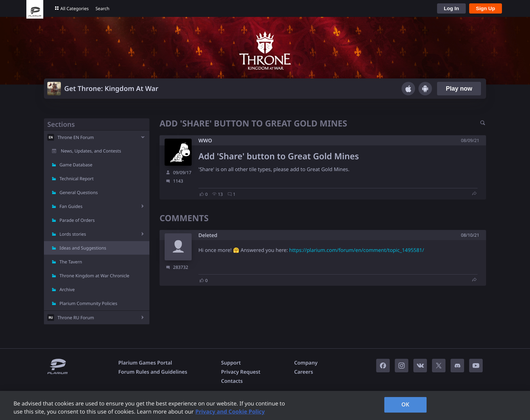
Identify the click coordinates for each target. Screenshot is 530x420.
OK (405, 404)
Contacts (232, 381)
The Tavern (71, 262)
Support (231, 363)
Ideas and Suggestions (83, 248)
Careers (304, 372)
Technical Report (77, 179)
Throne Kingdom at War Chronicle (94, 276)
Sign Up (486, 8)
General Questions (79, 192)
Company (306, 363)
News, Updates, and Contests (91, 151)
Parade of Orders (77, 220)
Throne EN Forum (76, 137)
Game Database (76, 165)
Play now (459, 89)
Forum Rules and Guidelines (153, 372)
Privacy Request (241, 372)
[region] (265, 405)
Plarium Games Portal (145, 363)
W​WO (205, 141)
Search (102, 8)
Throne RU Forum (76, 318)
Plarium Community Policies (88, 303)
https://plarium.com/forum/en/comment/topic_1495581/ (356, 250)
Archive (67, 289)
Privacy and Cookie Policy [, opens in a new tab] (230, 412)
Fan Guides (71, 206)
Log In (451, 8)
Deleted (208, 236)
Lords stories (73, 234)
